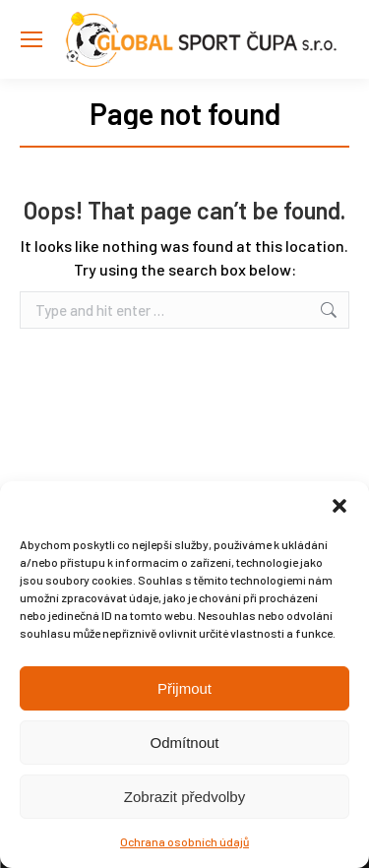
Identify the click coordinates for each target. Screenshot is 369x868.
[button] (339, 506)
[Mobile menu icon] (31, 39)
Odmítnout (184, 743)
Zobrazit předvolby (184, 797)
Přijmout (184, 688)
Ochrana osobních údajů (184, 841)
